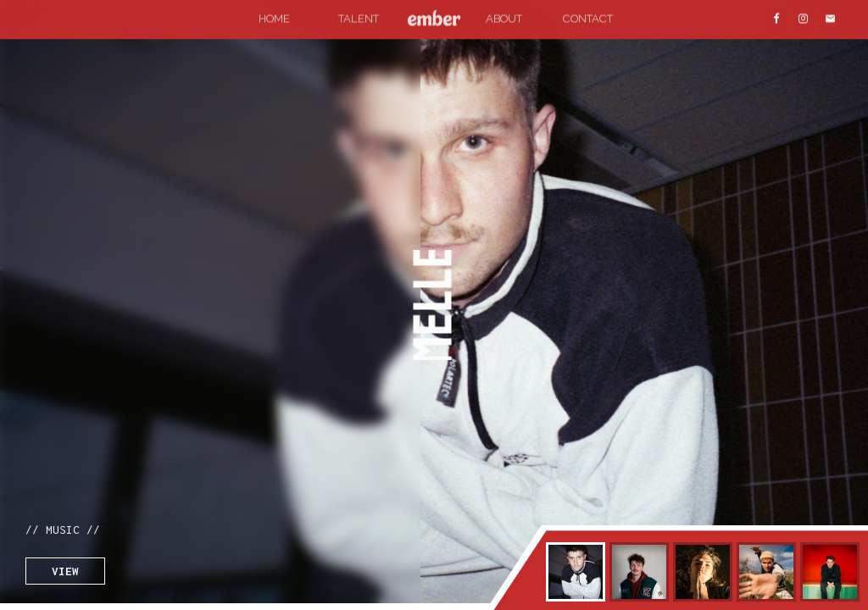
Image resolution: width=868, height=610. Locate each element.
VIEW (65, 571)
